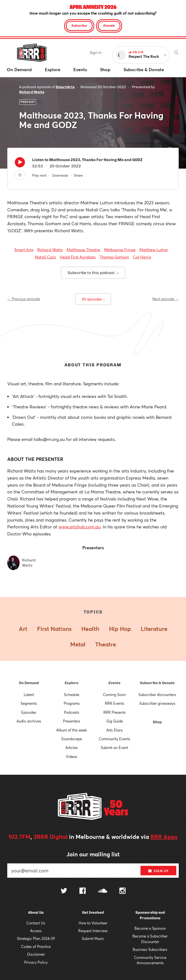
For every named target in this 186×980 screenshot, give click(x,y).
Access (36, 931)
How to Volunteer (93, 923)
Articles (72, 748)
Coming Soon (114, 695)
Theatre (106, 644)
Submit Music (93, 938)
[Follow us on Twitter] (64, 891)
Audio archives (29, 721)
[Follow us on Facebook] (83, 891)
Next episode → (166, 299)
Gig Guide (115, 721)
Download (60, 175)
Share (78, 175)
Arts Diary (115, 730)
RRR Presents (115, 712)
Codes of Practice (36, 946)
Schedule (72, 695)
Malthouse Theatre (83, 250)
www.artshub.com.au (80, 527)
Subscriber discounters (157, 695)
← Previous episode (24, 299)
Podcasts (72, 712)
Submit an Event (114, 748)
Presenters (72, 721)
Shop (157, 722)
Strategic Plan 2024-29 (36, 938)
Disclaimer (36, 954)
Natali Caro (45, 257)
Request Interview (93, 931)
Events (114, 683)
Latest (29, 695)
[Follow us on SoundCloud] (103, 891)
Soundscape (72, 739)
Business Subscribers (150, 949)
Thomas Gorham (114, 257)
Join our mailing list (93, 854)
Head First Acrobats (78, 257)
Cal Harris (142, 257)
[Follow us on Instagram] (123, 891)
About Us (36, 912)
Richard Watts (32, 92)
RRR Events (115, 703)
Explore (72, 683)
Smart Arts (24, 250)
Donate (109, 25)
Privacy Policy (36, 962)
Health (90, 629)
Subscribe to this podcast (93, 273)
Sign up (158, 871)
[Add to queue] (20, 175)
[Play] (20, 163)
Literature (154, 629)
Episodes (29, 712)
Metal (78, 644)
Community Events (115, 739)
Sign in (96, 52)
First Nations (54, 629)
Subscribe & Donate (157, 683)
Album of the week (72, 730)
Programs (72, 703)
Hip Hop (120, 629)
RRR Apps (164, 837)
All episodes (93, 299)
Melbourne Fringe (120, 250)
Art (23, 629)
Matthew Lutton (154, 250)
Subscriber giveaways (157, 703)
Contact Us (36, 923)
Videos (72, 756)
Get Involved (93, 912)
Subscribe (79, 25)
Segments (29, 703)
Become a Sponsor (150, 928)
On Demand (29, 683)
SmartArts (65, 87)
